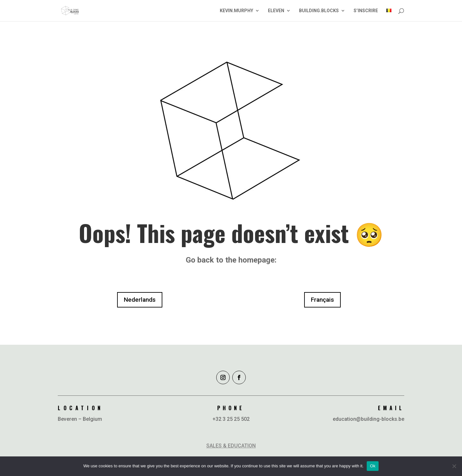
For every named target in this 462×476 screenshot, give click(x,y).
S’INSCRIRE (366, 11)
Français (322, 300)
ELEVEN (276, 11)
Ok (373, 466)
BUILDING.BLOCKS (319, 11)
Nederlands (140, 300)
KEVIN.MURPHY (236, 11)
